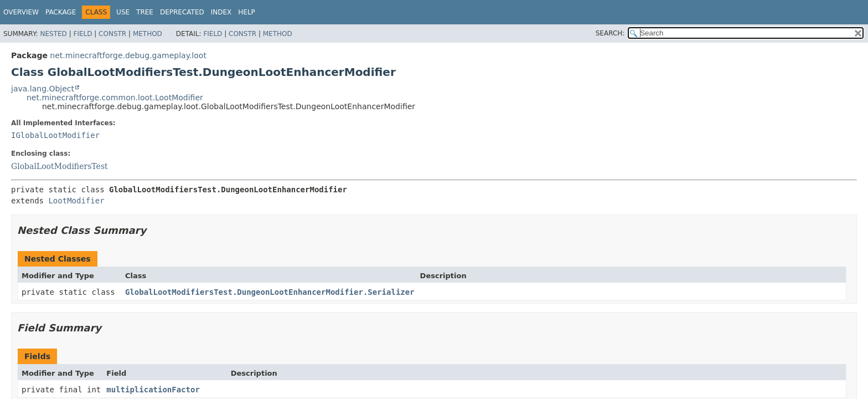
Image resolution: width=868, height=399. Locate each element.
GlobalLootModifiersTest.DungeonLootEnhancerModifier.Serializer (270, 292)
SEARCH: (610, 33)
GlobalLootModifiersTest (60, 166)
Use (123, 12)
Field (82, 34)
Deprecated (182, 12)
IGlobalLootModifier (55, 135)
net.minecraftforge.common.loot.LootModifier (115, 98)
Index (221, 12)
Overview (21, 12)
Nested (53, 34)
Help (247, 12)
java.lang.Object (43, 89)
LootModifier (76, 201)
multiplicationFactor (153, 390)
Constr (112, 34)
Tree (145, 12)
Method (148, 34)
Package (61, 12)
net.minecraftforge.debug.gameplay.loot (128, 55)
